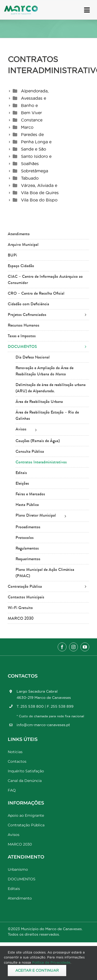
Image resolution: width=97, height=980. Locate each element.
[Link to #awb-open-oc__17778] (87, 10)
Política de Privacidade (51, 962)
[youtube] (85, 647)
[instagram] (73, 647)
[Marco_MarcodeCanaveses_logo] (21, 8)
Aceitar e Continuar (37, 970)
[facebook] (62, 647)
